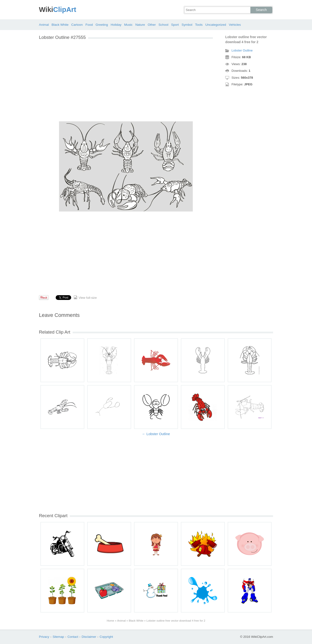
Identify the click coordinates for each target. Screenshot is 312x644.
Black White (60, 25)
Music (128, 25)
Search (261, 10)
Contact (73, 637)
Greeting (102, 25)
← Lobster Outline (156, 434)
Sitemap (58, 637)
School (164, 25)
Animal (44, 25)
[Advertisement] (126, 76)
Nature (140, 25)
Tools (199, 25)
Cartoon (77, 25)
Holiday (116, 25)
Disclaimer (89, 637)
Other (152, 25)
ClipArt (58, 10)
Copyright (106, 637)
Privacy (44, 637)
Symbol (187, 25)
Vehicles (235, 25)
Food (89, 25)
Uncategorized (216, 25)
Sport (175, 25)
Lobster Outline (242, 50)
